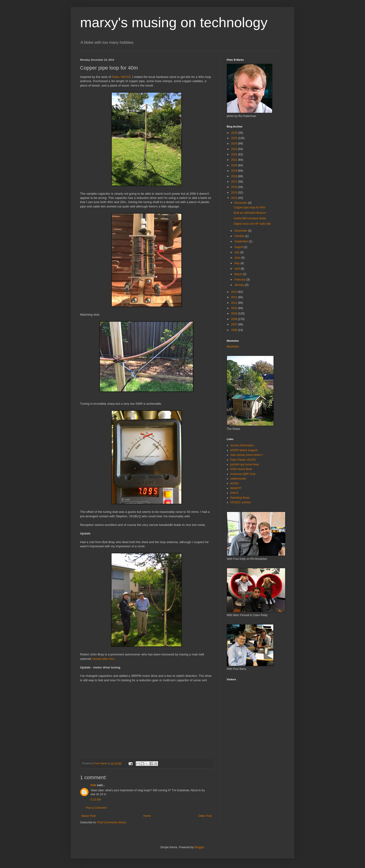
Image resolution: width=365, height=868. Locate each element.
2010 (235, 308)
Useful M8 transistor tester (250, 218)
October (240, 236)
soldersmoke (238, 479)
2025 (235, 138)
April (238, 269)
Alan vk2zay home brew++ (247, 455)
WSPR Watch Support (244, 450)
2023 (235, 149)
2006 (235, 330)
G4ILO (234, 493)
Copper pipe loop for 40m (249, 207)
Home (147, 816)
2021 (235, 160)
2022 (235, 154)
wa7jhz (235, 483)
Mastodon (233, 347)
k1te (93, 785)
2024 (235, 144)
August (239, 247)
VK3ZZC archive (240, 502)
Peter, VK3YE (121, 77)
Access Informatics (242, 445)
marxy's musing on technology (174, 22)
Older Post (205, 816)
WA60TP (236, 488)
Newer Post (88, 816)
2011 (235, 303)
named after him (103, 659)
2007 (235, 324)
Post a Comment (96, 808)
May (237, 263)
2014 (235, 198)
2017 (235, 182)
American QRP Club (243, 474)
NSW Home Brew (241, 469)
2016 (235, 187)
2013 (235, 292)
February (240, 280)
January (240, 285)
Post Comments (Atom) (112, 822)
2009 (235, 314)
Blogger (199, 847)
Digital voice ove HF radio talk (252, 224)
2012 (235, 297)
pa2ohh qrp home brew (245, 464)
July (237, 252)
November (241, 231)
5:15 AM (96, 800)
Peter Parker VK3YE (243, 460)
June (238, 258)
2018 (235, 176)
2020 (235, 165)
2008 (235, 319)
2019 (235, 171)
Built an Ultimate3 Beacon (250, 213)
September (242, 241)
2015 (235, 193)
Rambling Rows (240, 498)
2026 (235, 133)
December (241, 203)
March (239, 274)
